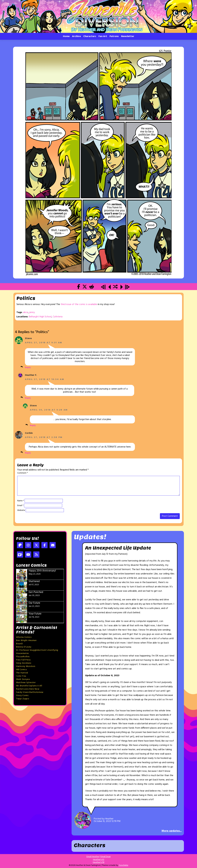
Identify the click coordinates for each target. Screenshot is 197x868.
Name (21, 501)
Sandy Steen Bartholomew (30, 692)
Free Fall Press (23, 660)
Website (21, 510)
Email (20, 506)
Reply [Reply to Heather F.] (28, 398)
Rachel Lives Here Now (28, 689)
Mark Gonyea (23, 679)
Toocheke (123, 865)
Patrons (114, 36)
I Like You (21, 676)
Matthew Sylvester (26, 683)
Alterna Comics (24, 637)
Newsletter (128, 36)
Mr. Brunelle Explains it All (29, 686)
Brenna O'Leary (24, 647)
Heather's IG (99, 860)
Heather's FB (99, 862)
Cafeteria (58, 317)
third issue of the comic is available (79, 304)
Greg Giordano (24, 663)
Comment (23, 473)
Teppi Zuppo (23, 699)
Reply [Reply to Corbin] (28, 453)
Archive (76, 36)
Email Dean (106, 857)
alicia (26, 312)
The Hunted (22, 673)
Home (66, 36)
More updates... (172, 831)
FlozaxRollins (23, 657)
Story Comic (22, 696)
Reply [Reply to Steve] (28, 368)
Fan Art (103, 36)
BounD (20, 644)
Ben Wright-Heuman (26, 640)
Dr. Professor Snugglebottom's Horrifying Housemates (37, 652)
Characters (90, 36)
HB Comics (21, 670)
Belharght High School (40, 317)
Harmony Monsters (26, 666)
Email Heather (93, 857)
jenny (32, 312)
